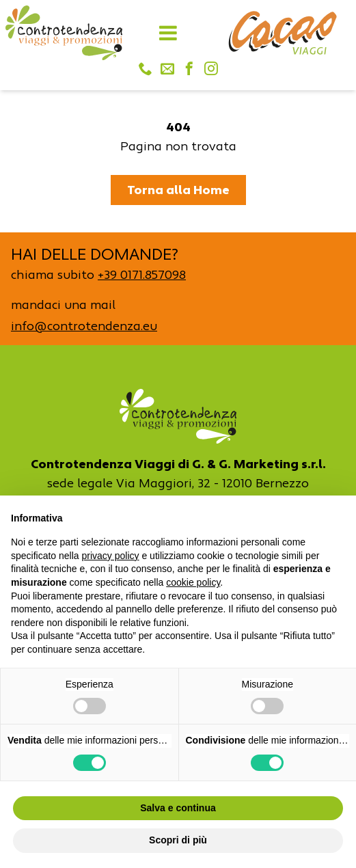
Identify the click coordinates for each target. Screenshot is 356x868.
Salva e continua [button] (178, 808)
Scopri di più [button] (178, 840)
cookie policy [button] (193, 582)
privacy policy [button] (111, 556)
